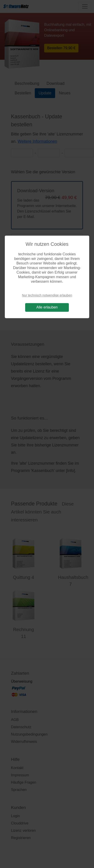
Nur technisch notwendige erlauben (47, 295)
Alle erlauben (47, 307)
